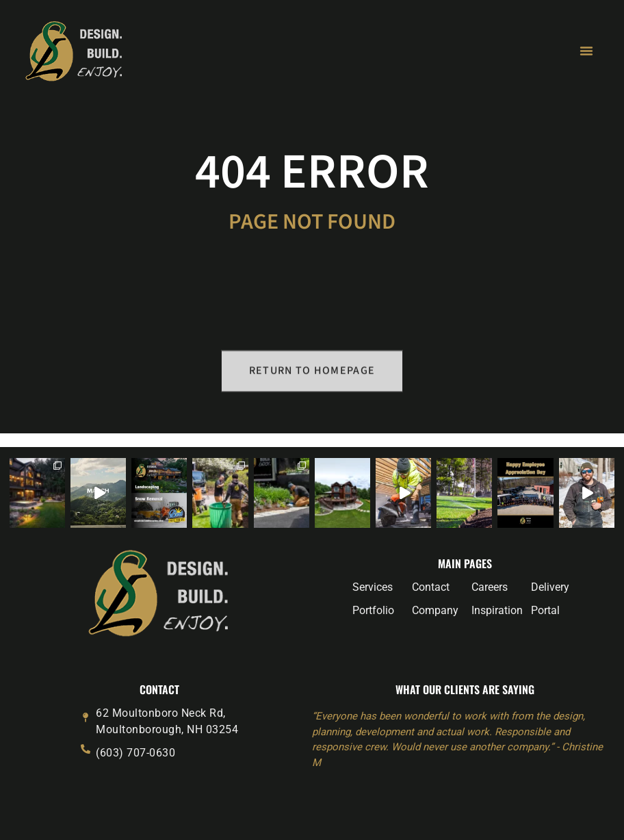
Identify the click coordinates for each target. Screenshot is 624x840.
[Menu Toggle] (586, 51)
